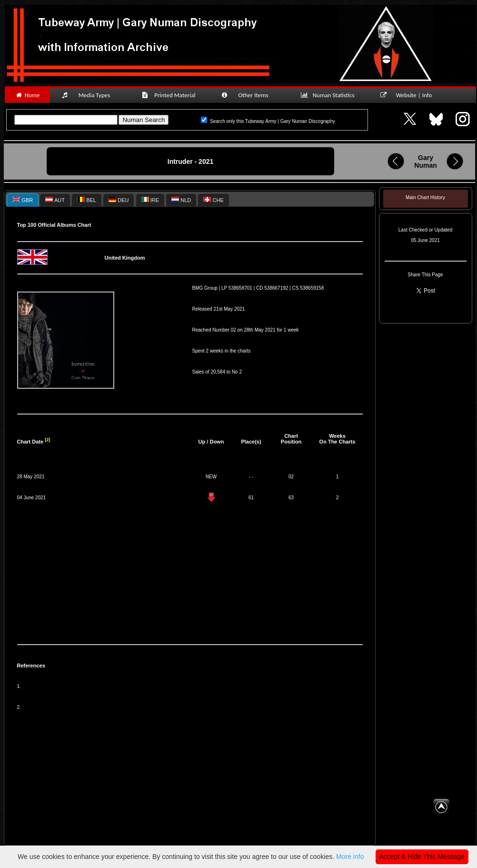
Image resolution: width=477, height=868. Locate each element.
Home (27, 95)
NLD (181, 200)
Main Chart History (425, 197)
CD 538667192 (272, 288)
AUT (55, 200)
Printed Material (170, 95)
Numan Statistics (329, 95)
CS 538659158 (308, 288)
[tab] (23, 200)
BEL (87, 200)
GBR (23, 200)
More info (350, 857)
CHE (213, 200)
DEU (119, 200)
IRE (150, 200)
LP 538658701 (237, 288)
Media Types (90, 95)
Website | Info (409, 95)
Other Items (250, 95)
